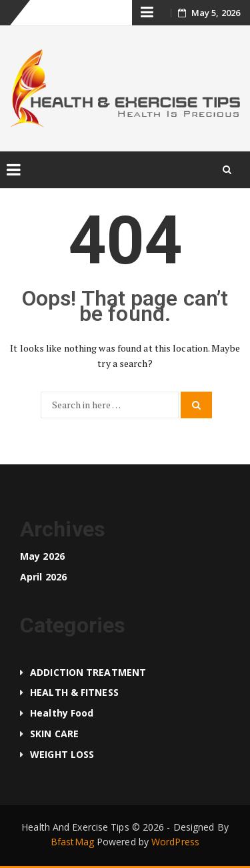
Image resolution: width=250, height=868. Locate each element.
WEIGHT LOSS (62, 754)
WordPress (175, 842)
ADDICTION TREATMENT (88, 672)
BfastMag (72, 842)
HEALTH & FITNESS (74, 692)
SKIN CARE (54, 734)
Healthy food (62, 713)
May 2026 (42, 556)
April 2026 (43, 577)
